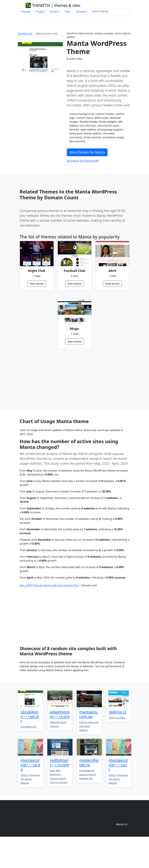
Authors (55, 12)
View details (37, 284)
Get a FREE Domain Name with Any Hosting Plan (49, 613)
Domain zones (121, 845)
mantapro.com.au (89, 742)
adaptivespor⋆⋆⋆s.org (60, 742)
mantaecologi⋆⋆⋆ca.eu (30, 792)
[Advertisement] (75, 379)
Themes (26, 12)
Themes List (25, 34)
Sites (68, 12)
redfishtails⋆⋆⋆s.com (60, 790)
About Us (122, 852)
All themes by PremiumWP (83, 161)
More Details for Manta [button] (87, 152)
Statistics (81, 12)
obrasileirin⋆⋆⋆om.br (30, 744)
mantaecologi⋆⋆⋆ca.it (118, 792)
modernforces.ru (89, 790)
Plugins (40, 12)
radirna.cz (118, 739)
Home (94, 839)
